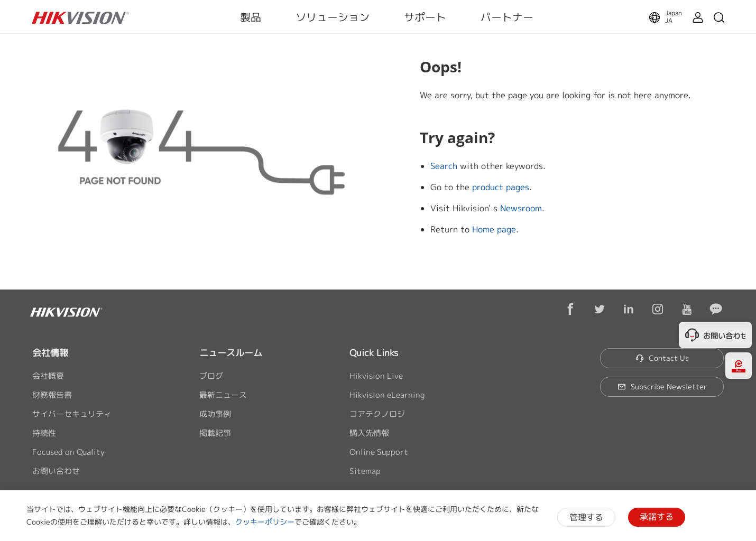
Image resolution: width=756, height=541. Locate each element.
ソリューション (333, 17)
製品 (251, 17)
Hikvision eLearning (387, 395)
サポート (425, 17)
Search (444, 166)
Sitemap (365, 471)
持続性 (44, 433)
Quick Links (374, 353)
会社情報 (50, 353)
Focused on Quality (68, 452)
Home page (494, 229)
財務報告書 (52, 395)
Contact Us (662, 358)
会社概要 (48, 376)
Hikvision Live (376, 376)
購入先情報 (369, 433)
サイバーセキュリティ (72, 414)
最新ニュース (223, 395)
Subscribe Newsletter (662, 386)
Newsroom (521, 208)
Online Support (379, 452)
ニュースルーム (231, 353)
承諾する (657, 517)
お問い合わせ (56, 471)
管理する (586, 517)
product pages (501, 187)
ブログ (211, 376)
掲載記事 (215, 433)
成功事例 (215, 414)
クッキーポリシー (265, 522)
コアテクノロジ (377, 414)
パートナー (507, 17)
